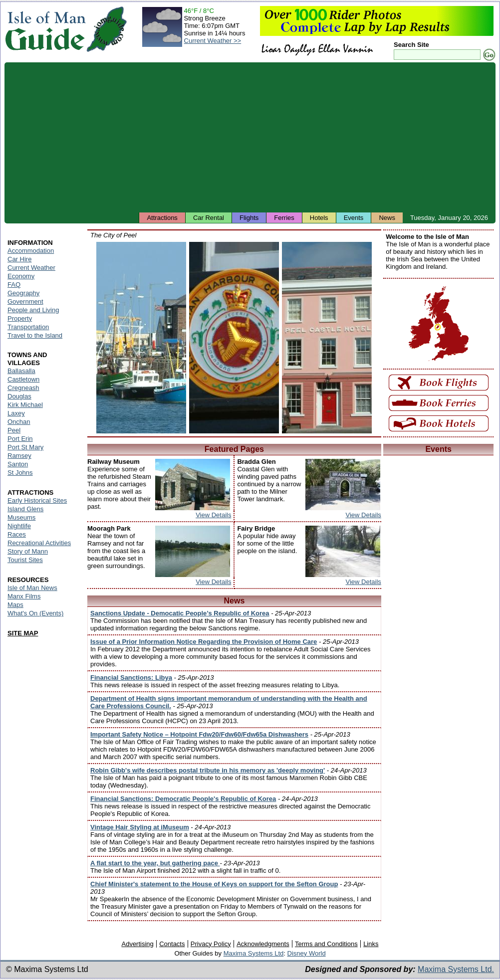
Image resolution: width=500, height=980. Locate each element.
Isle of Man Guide (45, 29)
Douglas (19, 396)
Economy (21, 276)
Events (354, 218)
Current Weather (31, 268)
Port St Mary (25, 447)
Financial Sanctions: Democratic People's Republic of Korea (183, 799)
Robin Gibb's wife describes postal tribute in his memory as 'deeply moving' (208, 770)
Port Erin (20, 439)
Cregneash (23, 388)
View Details (213, 515)
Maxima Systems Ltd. (456, 969)
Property (20, 318)
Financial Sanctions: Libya (131, 678)
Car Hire (19, 259)
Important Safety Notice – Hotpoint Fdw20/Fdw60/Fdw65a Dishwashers (199, 734)
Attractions (162, 218)
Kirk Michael (25, 405)
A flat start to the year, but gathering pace (155, 863)
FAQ (14, 285)
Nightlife (19, 526)
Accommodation (31, 251)
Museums (21, 517)
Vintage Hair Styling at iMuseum (140, 827)
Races (17, 534)
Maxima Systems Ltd (254, 953)
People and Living (33, 310)
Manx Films (24, 596)
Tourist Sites (25, 560)
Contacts (172, 944)
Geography (23, 293)
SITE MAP (23, 633)
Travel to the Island (35, 335)
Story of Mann (28, 551)
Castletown (23, 379)
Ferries (284, 218)
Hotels (319, 218)
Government (25, 301)
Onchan (19, 422)
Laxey (16, 413)
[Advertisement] (250, 137)
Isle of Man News (32, 588)
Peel (14, 430)
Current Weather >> (213, 41)
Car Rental (209, 218)
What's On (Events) (35, 613)
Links (371, 944)
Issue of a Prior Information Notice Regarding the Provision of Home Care (204, 642)
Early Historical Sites (37, 500)
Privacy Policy (211, 944)
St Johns (20, 473)
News (387, 218)
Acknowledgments (263, 944)
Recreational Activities (39, 543)
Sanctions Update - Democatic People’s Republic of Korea (180, 613)
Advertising (137, 944)
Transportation (28, 327)
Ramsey (19, 456)
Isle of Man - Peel (141, 338)
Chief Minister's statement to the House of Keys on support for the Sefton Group (214, 884)
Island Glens (25, 509)
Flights (249, 218)
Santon (18, 464)
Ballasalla (21, 371)
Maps (15, 605)
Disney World (307, 953)
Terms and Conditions (326, 944)
